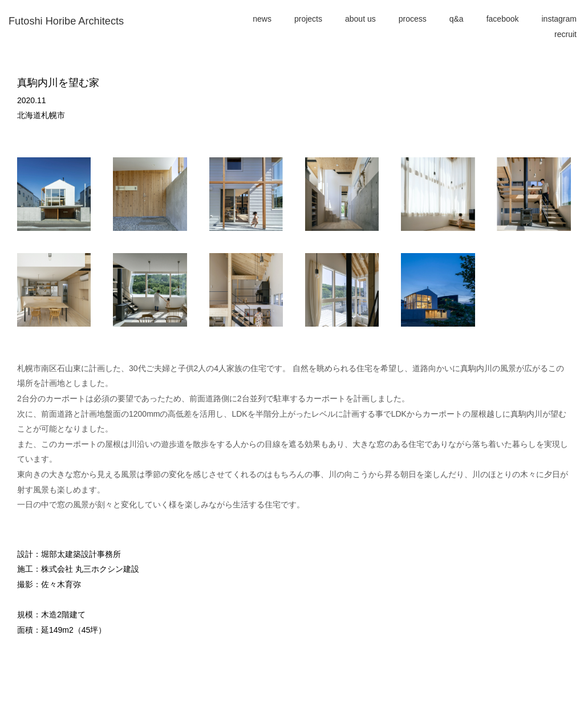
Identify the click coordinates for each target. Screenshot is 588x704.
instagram (559, 19)
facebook (503, 19)
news (262, 19)
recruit (565, 34)
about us (360, 19)
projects (308, 19)
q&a (457, 19)
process (413, 19)
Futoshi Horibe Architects (66, 21)
